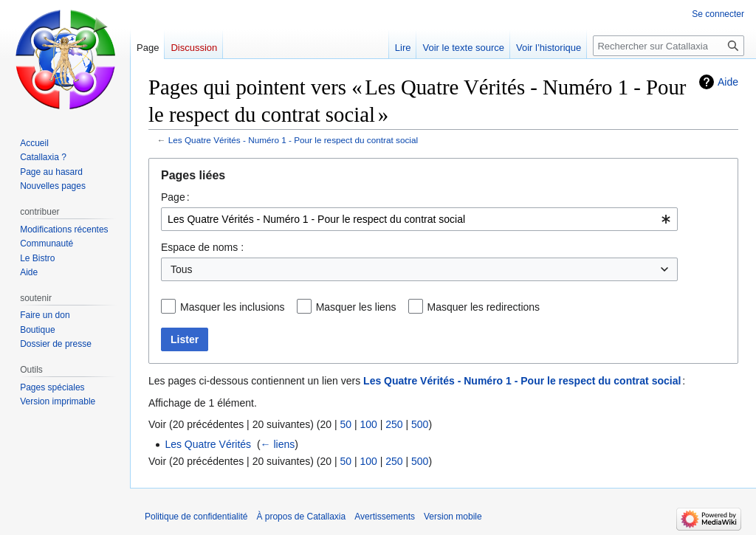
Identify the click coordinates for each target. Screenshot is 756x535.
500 (420, 424)
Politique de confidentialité (196, 517)
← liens (278, 444)
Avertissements (385, 517)
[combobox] (419, 219)
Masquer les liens (356, 307)
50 (346, 424)
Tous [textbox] (182, 269)
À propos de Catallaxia (301, 517)
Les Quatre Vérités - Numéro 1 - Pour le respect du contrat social (293, 140)
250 (394, 424)
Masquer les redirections (484, 307)
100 (368, 424)
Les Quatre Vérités (208, 444)
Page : (175, 197)
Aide (728, 82)
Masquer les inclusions (233, 307)
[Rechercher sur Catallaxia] (669, 46)
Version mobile (453, 517)
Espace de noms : (202, 247)
